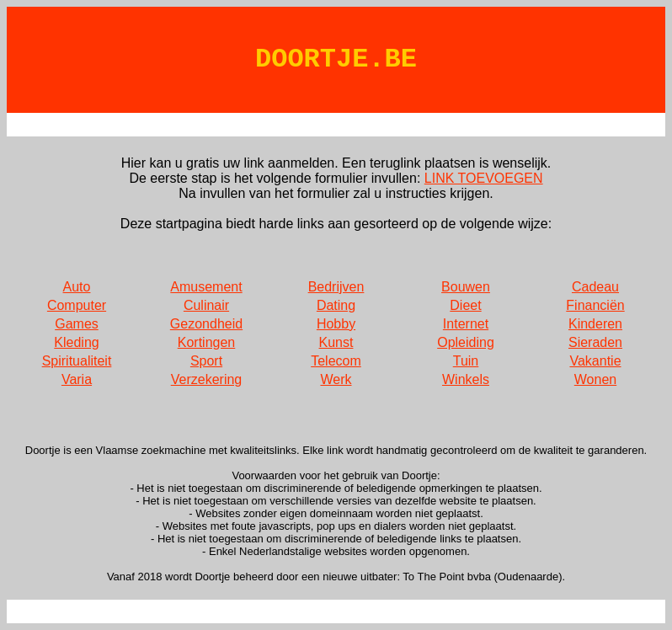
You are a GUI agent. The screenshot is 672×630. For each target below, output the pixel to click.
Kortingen (207, 342)
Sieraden (595, 342)
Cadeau (595, 287)
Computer (77, 305)
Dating (336, 305)
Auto (77, 287)
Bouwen (466, 287)
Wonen (595, 379)
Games (77, 324)
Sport (206, 361)
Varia (77, 379)
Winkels (466, 379)
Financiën (595, 305)
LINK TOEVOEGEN (484, 178)
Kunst (336, 342)
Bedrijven (336, 287)
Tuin (466, 361)
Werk (336, 379)
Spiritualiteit (77, 361)
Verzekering (207, 379)
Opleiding (466, 342)
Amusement (206, 287)
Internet (466, 324)
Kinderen (595, 324)
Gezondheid (206, 324)
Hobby (336, 324)
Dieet (465, 305)
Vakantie (595, 361)
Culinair (206, 305)
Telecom (336, 361)
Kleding (76, 342)
